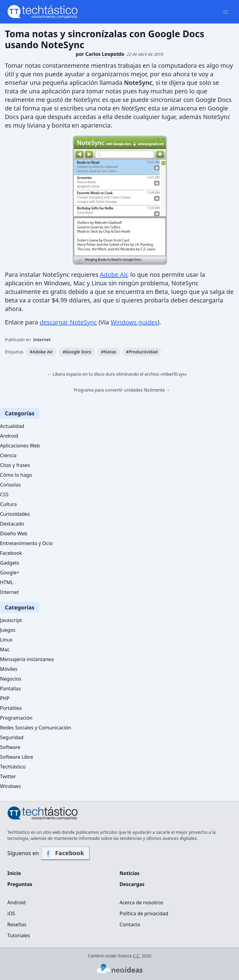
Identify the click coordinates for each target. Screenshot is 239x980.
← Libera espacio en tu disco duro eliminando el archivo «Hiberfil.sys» (117, 374)
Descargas (132, 884)
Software (10, 747)
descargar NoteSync (68, 322)
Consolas (10, 485)
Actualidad (12, 426)
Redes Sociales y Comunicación (36, 728)
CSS (4, 494)
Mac (5, 649)
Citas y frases (15, 465)
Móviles (9, 669)
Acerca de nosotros (141, 902)
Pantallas (10, 689)
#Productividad (142, 352)
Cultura (8, 504)
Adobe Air (113, 275)
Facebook (11, 553)
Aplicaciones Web (20, 446)
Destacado (12, 524)
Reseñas (17, 924)
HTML (7, 582)
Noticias (130, 873)
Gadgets (10, 563)
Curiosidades (15, 514)
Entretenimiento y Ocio (26, 543)
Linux (6, 640)
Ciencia (8, 455)
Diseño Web (14, 533)
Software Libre (16, 757)
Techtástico (13, 767)
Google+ (10, 573)
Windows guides (134, 322)
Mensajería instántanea (27, 659)
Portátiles (11, 708)
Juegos (8, 630)
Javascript (11, 620)
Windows (10, 786)
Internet (42, 340)
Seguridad (12, 737)
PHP (5, 698)
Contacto (130, 924)
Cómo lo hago (16, 475)
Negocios (11, 679)
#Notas (109, 352)
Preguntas (20, 884)
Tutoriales (19, 935)
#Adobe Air (41, 352)
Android (9, 436)
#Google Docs (77, 352)
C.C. (137, 956)
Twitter (8, 776)
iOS (11, 913)
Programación (16, 718)
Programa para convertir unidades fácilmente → (122, 390)
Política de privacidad (144, 913)
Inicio (14, 873)
